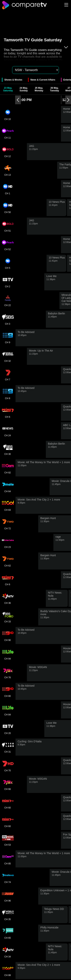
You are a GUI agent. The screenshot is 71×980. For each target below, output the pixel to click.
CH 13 (8, 170)
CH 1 (8, 189)
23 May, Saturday (8, 89)
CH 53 (8, 840)
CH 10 (8, 114)
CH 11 (8, 133)
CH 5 (8, 263)
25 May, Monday (39, 89)
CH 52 (8, 245)
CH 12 (8, 152)
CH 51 (8, 226)
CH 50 (8, 208)
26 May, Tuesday (55, 89)
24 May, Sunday (24, 89)
